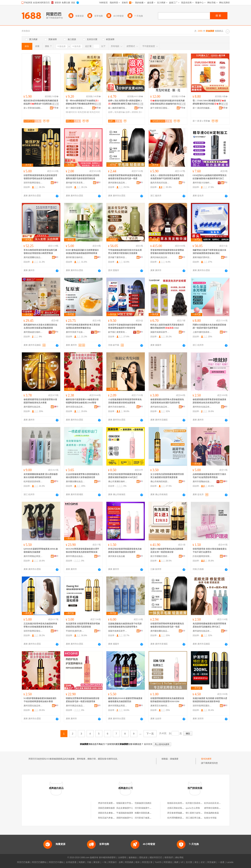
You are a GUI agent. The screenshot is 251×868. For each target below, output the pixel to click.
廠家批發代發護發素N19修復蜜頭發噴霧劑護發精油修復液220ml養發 (82, 401)
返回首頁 (148, 744)
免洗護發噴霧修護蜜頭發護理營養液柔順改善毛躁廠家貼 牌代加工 (209, 625)
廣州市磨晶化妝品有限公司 (75, 556)
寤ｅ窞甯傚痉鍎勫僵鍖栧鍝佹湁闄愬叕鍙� (33, 108)
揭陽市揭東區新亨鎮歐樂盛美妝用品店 (160, 332)
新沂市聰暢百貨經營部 (160, 556)
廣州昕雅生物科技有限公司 (75, 257)
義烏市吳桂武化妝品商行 (160, 183)
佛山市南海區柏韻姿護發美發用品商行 (160, 482)
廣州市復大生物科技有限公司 (202, 183)
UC (182, 862)
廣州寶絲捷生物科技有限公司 (33, 332)
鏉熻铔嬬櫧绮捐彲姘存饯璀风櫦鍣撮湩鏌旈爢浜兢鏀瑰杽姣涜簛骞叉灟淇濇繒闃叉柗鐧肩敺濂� (168, 102)
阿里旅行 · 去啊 (116, 862)
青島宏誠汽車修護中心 (108, 818)
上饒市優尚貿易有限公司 (202, 332)
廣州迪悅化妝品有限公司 (160, 407)
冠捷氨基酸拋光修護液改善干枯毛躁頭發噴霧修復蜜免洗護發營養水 (125, 625)
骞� (56, 108)
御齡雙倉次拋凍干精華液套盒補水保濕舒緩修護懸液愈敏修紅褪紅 (209, 252)
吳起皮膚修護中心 (125, 808)
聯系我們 (169, 858)
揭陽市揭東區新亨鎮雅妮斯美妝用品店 (118, 631)
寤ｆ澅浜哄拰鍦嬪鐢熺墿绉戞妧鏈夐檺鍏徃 (202, 108)
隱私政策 (143, 858)
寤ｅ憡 (56, 104)
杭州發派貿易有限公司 (33, 482)
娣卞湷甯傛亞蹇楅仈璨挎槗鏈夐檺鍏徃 (160, 108)
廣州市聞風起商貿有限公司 (33, 556)
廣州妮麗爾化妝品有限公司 (33, 257)
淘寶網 (82, 862)
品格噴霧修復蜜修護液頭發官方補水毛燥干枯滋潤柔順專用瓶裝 (209, 476)
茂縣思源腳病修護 (106, 808)
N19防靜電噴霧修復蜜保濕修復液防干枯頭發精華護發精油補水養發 (40, 700)
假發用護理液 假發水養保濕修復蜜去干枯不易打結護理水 (210, 550)
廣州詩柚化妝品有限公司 (160, 257)
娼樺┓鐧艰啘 (132, 112)
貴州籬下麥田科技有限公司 (118, 257)
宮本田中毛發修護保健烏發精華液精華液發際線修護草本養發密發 (125, 326)
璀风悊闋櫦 (83, 112)
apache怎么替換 (193, 808)
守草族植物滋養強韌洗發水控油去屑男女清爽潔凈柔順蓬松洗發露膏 (125, 252)
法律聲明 (122, 858)
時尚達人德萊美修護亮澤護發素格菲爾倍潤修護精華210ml (167, 326)
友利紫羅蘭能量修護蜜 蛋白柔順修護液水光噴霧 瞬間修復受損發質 (41, 476)
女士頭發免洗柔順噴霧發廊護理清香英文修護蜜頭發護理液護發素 (167, 476)
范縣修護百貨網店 (143, 803)
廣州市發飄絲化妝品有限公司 (202, 482)
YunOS (158, 862)
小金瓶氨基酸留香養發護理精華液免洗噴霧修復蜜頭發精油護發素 (125, 401)
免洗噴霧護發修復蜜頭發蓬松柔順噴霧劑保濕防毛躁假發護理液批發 (83, 177)
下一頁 (150, 734)
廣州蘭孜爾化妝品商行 (75, 482)
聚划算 (97, 862)
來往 (197, 862)
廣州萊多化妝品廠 (117, 556)
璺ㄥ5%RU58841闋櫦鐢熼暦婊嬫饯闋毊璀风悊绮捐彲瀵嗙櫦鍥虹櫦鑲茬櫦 (210, 102)
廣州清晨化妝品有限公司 (75, 407)
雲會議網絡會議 (211, 813)
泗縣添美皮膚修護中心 (108, 813)
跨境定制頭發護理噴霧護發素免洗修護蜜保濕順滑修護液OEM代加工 (125, 476)
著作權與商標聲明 (107, 858)
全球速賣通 (71, 862)
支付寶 (189, 862)
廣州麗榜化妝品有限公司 (33, 407)
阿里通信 (168, 862)
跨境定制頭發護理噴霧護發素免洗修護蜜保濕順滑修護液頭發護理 (125, 550)
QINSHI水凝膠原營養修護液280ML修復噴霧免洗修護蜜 (41, 550)
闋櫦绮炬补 (71, 112)
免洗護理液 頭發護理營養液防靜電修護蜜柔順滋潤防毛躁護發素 (83, 625)
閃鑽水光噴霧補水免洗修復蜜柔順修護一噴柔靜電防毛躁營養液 (209, 326)
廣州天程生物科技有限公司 (118, 407)
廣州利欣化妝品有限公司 (202, 407)
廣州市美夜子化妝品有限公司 (75, 332)
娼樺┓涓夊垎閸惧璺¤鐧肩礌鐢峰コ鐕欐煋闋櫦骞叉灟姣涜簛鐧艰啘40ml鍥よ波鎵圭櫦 (125, 102)
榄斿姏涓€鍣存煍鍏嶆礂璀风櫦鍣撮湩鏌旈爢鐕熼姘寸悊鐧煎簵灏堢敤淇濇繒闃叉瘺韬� (41, 102)
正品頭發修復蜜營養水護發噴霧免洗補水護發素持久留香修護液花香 (83, 476)
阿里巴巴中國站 (56, 862)
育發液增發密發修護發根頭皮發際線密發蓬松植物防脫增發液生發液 (167, 252)
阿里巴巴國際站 (39, 862)
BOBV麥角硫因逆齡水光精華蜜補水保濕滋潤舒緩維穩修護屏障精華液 (82, 252)
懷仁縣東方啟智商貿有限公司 (199, 813)
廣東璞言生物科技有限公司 (160, 706)
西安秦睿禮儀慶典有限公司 (180, 813)
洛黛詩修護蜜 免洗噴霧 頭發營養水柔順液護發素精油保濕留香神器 (210, 700)
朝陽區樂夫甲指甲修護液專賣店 (131, 803)
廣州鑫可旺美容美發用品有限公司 (75, 183)
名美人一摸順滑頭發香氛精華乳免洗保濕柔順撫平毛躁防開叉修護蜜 (167, 177)
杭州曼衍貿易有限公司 (196, 803)
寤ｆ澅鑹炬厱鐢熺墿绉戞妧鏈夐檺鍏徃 (75, 108)
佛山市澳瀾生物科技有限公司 (118, 482)
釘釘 (203, 862)
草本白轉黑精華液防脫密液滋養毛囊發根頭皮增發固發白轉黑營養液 (40, 252)
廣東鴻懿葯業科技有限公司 (202, 257)
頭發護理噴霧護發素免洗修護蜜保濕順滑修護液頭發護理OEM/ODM (167, 700)
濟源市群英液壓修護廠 (108, 803)
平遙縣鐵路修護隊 (125, 813)
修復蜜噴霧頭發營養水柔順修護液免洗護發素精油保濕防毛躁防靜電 (167, 401)
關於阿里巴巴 (156, 858)
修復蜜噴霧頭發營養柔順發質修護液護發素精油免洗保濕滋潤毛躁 (209, 401)
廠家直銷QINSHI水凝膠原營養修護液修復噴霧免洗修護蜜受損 (125, 700)
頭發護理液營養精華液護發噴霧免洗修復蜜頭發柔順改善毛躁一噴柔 (125, 177)
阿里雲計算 (147, 862)
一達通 (221, 862)
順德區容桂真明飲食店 (178, 803)
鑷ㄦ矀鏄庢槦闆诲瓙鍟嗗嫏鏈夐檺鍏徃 (118, 108)
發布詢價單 (206, 759)
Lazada (230, 862)
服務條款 (133, 858)
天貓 (89, 862)
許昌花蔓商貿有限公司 (202, 556)
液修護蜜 (174, 759)
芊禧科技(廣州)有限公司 (75, 631)
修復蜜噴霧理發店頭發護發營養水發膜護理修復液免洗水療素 (40, 401)
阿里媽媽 (129, 862)
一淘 (104, 862)
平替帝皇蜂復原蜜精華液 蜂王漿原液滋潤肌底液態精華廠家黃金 (83, 326)
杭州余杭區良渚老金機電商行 (218, 803)
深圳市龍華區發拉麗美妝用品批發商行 (33, 183)
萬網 (176, 862)
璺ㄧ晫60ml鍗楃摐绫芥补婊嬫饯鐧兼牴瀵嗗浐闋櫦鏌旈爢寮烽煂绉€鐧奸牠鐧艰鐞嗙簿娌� (82, 102)
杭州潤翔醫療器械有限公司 (180, 818)
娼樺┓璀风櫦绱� (117, 112)
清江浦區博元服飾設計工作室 (199, 818)
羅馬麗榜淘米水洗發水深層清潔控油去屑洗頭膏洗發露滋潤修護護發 (40, 326)
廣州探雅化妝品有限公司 (118, 183)
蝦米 (138, 862)
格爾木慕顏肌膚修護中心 (146, 813)
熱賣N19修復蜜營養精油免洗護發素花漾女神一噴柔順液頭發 (167, 550)
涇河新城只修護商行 (144, 818)
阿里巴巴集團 (23, 862)
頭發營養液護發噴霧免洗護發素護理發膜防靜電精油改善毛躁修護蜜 (40, 177)
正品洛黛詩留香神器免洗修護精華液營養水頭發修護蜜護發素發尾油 (40, 625)
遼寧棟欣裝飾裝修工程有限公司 (219, 808)
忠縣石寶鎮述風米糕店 (178, 808)
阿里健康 (212, 862)
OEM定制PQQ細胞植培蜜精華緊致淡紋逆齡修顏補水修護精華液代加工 (210, 177)
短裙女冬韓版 (210, 818)
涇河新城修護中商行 (144, 808)
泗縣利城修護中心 (125, 818)
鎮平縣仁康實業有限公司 (118, 332)
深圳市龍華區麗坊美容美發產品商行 (202, 706)
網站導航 (179, 858)
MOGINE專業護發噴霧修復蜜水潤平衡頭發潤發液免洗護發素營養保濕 (83, 550)
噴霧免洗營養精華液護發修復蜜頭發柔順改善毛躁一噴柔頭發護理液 (83, 700)
